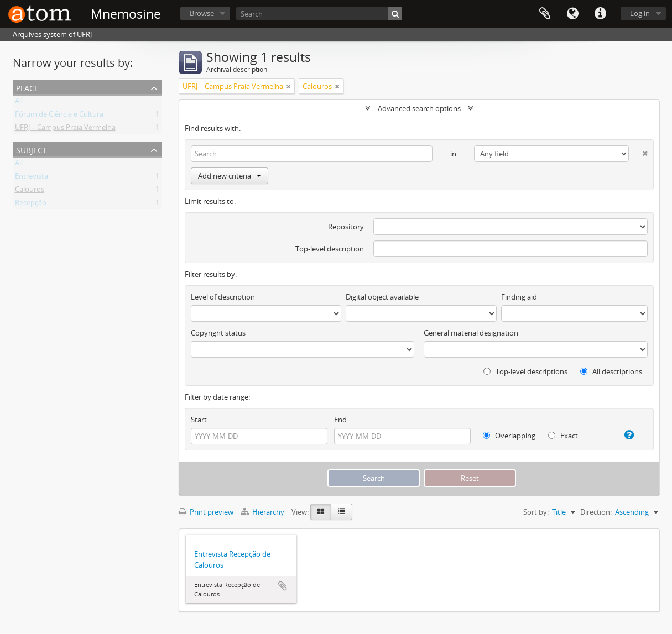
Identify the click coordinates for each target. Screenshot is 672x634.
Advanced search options (419, 108)
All (19, 103)
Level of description (223, 297)
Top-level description (330, 249)
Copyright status (218, 333)
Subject (32, 149)
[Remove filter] (289, 86)
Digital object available (382, 297)
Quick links (600, 14)
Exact (563, 436)
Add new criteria (230, 176)
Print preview (206, 512)
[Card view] (321, 512)
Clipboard (545, 14)
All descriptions (611, 371)
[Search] (319, 14)
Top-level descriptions (525, 371)
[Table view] (342, 512)
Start (199, 420)
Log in (640, 13)
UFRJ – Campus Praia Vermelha (65, 129)
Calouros (30, 191)
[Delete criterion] (638, 151)
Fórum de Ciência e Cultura (59, 116)
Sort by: (536, 512)
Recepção (31, 205)
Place (27, 87)
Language (572, 14)
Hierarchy (263, 512)
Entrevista (32, 178)
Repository (346, 227)
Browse (202, 13)
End (340, 420)
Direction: (596, 512)
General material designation (471, 333)
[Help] (625, 435)
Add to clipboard (283, 586)
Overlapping (509, 436)
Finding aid (519, 297)
